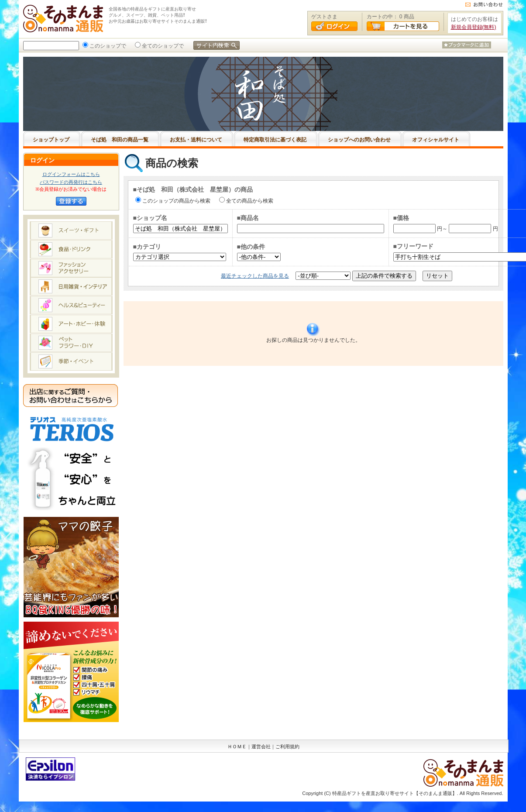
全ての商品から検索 (249, 201)
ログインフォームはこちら (71, 174)
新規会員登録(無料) (474, 27)
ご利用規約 (287, 747)
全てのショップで (162, 46)
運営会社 (261, 747)
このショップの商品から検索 (175, 201)
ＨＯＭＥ (237, 747)
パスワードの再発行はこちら (71, 182)
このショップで (107, 46)
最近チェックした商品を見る (255, 276)
